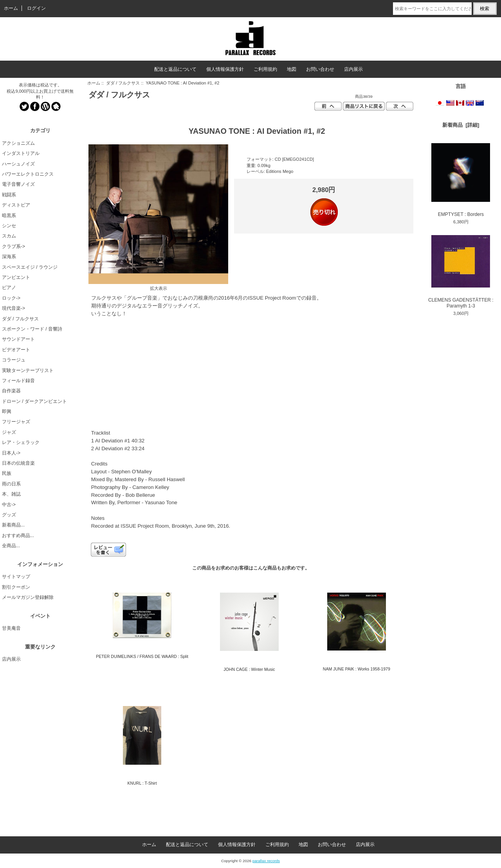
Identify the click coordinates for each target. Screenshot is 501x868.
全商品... (11, 546)
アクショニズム (18, 143)
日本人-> (11, 453)
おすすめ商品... (18, 536)
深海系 (9, 257)
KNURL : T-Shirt (142, 783)
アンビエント (16, 277)
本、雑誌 (11, 494)
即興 (7, 412)
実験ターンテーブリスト (28, 370)
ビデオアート (16, 350)
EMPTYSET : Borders (461, 180)
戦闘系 (9, 195)
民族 (7, 473)
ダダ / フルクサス (123, 83)
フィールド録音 (18, 381)
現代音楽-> (14, 308)
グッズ (9, 515)
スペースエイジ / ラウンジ (30, 267)
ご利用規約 (265, 69)
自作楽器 (11, 391)
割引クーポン (16, 587)
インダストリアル (21, 153)
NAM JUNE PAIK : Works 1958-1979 (357, 669)
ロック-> (11, 298)
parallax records (266, 861)
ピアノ (9, 288)
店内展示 (353, 69)
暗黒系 (9, 216)
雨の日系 (11, 484)
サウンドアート (18, 339)
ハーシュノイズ (18, 164)
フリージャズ (16, 422)
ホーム (11, 8)
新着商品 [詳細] (461, 125)
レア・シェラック (21, 442)
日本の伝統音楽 (18, 463)
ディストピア (16, 205)
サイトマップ (16, 577)
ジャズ (9, 432)
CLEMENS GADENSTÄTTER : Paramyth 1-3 (461, 272)
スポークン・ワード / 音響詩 (32, 329)
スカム (9, 236)
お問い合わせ (320, 69)
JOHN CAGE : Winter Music (249, 669)
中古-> (9, 505)
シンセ (9, 226)
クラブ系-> (14, 246)
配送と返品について (175, 69)
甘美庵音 (11, 628)
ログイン (36, 8)
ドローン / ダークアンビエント (34, 401)
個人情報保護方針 (225, 69)
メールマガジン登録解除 (28, 597)
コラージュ (14, 360)
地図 (292, 69)
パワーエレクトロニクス (28, 174)
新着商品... (13, 525)
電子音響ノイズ (18, 184)
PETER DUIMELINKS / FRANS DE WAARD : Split (142, 656)
